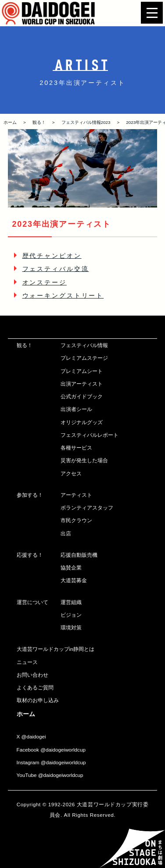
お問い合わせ (32, 675)
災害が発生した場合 (84, 460)
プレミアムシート (82, 371)
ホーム (10, 122)
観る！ (39, 122)
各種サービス (76, 448)
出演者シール (76, 409)
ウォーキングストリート (63, 295)
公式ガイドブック (82, 396)
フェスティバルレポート (90, 435)
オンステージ (45, 282)
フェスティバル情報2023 (86, 122)
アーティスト (76, 495)
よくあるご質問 (35, 687)
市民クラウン (76, 520)
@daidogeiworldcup (63, 750)
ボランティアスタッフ (87, 508)
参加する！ (30, 495)
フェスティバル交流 (56, 269)
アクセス (71, 473)
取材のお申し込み (38, 700)
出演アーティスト (82, 384)
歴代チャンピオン (52, 256)
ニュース (27, 662)
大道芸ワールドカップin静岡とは (56, 649)
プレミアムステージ (84, 358)
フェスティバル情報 (84, 345)
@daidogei (34, 736)
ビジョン (71, 615)
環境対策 (71, 627)
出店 (66, 533)
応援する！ (30, 555)
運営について (32, 602)
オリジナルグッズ (82, 422)
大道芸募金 (74, 580)
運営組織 (71, 602)
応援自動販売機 (79, 555)
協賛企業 (71, 568)
